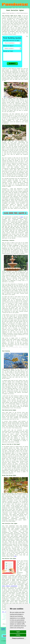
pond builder (5, 29)
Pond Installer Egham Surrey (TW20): (12, 16)
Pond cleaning (14, 403)
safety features (15, 103)
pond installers (19, 233)
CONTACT (22, 8)
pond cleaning (24, 382)
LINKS (15, 8)
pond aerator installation (17, 597)
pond (3, 70)
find (7, 526)
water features (12, 548)
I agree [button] (18, 632)
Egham (22, 217)
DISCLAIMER (26, 8)
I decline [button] (18, 635)
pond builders (12, 229)
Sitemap (3, 628)
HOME (12, 8)
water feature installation (10, 586)
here (15, 556)
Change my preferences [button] (18, 638)
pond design (10, 494)
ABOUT (18, 8)
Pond (3, 217)
